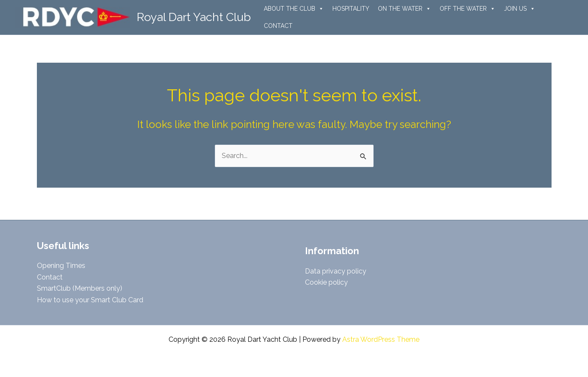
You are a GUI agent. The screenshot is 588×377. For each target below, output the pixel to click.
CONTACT (278, 26)
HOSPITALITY (351, 9)
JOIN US (520, 9)
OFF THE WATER (467, 9)
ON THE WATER (404, 9)
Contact (50, 277)
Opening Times (61, 266)
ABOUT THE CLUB (294, 9)
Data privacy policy (336, 271)
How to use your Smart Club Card (90, 300)
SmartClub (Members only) (80, 288)
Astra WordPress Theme (381, 339)
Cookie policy (326, 282)
